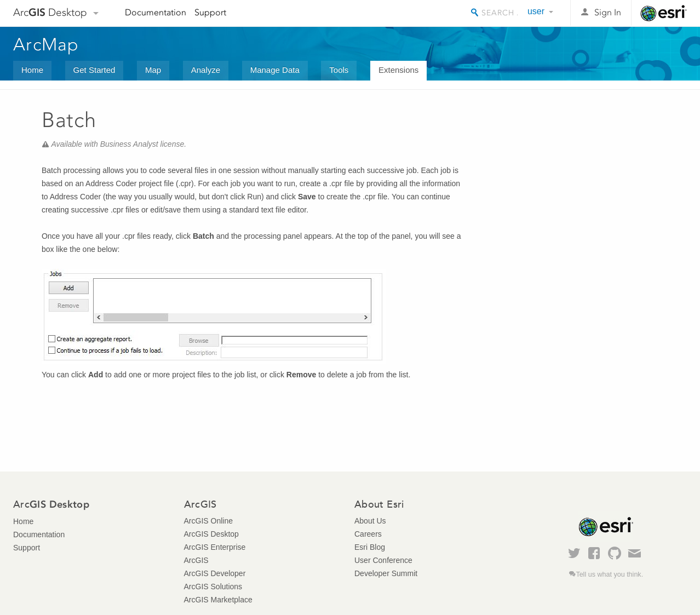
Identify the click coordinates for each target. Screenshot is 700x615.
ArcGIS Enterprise (215, 547)
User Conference (383, 560)
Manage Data (275, 70)
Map (153, 70)
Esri (664, 13)
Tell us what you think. (609, 574)
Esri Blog (370, 547)
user (536, 11)
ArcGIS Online (208, 521)
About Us (370, 521)
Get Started (94, 70)
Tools (339, 70)
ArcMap (46, 44)
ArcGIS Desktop (211, 534)
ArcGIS (196, 560)
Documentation (156, 12)
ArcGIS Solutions (213, 587)
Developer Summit (386, 573)
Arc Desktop (50, 12)
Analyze (206, 70)
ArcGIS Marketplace (218, 600)
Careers (368, 534)
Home (32, 70)
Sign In (608, 12)
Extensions (398, 70)
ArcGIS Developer (215, 573)
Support (210, 12)
